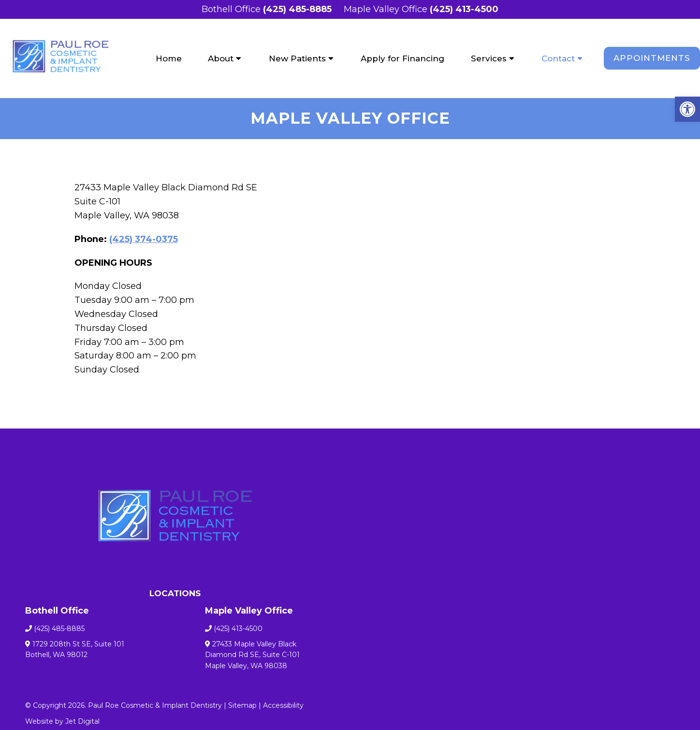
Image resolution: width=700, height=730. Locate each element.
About (221, 58)
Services (489, 58)
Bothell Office (232, 9)
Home (169, 58)
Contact (558, 58)
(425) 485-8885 (297, 9)
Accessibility (283, 705)
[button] (687, 109)
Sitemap (242, 705)
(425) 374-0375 (144, 239)
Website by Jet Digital (62, 721)
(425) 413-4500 (464, 9)
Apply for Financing (402, 58)
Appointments (652, 58)
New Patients (297, 58)
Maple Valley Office (387, 9)
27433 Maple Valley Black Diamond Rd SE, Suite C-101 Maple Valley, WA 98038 (252, 655)
